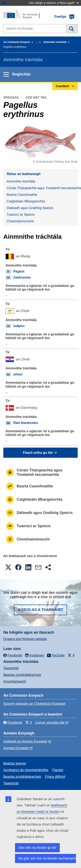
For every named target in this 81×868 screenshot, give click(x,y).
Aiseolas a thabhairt (40, 610)
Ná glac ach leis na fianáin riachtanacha (47, 858)
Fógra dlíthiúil (55, 777)
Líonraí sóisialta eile (50, 723)
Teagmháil (11, 668)
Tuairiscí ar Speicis (21, 215)
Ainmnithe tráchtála (55, 42)
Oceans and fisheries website (25, 639)
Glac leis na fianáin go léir (37, 848)
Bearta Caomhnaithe (22, 195)
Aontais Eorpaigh (16, 748)
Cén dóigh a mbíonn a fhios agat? (54, 3)
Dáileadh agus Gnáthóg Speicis (30, 208)
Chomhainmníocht (20, 221)
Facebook (13, 723)
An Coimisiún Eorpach (17, 42)
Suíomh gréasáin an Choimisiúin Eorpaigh (34, 704)
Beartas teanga (15, 763)
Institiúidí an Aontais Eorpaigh (25, 741)
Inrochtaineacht (15, 681)
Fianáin (58, 770)
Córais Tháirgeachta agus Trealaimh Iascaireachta (42, 188)
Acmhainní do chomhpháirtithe (26, 770)
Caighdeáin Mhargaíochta (26, 201)
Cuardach (72, 29)
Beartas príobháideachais (22, 675)
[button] (8, 567)
